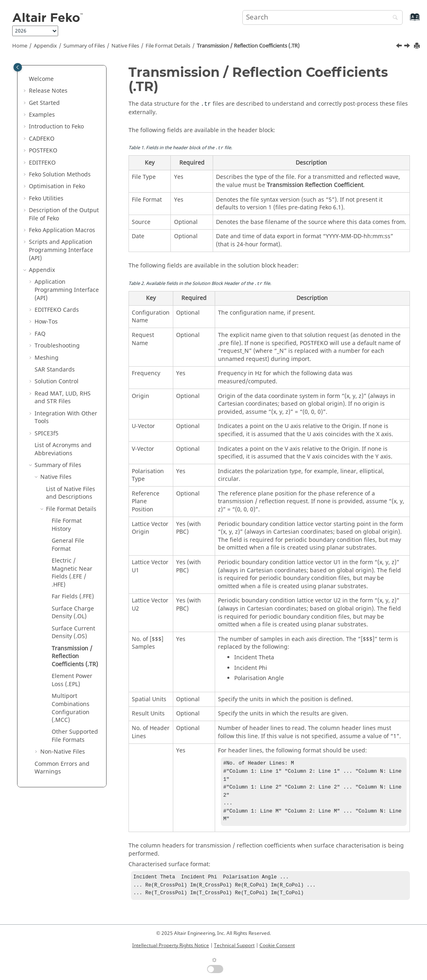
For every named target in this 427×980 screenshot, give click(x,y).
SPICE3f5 (47, 434)
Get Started (44, 103)
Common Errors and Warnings (62, 768)
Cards (57, 310)
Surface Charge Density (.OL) (73, 613)
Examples (42, 115)
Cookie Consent (277, 945)
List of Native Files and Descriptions (71, 493)
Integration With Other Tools (66, 418)
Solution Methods (60, 175)
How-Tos (46, 322)
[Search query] (322, 17)
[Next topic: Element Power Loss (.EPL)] (408, 47)
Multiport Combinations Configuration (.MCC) (71, 708)
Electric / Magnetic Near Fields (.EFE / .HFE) (72, 573)
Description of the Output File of (64, 214)
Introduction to (56, 127)
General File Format (68, 545)
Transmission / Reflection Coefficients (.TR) (248, 46)
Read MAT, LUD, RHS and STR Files (63, 398)
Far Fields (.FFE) (73, 596)
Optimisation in (57, 186)
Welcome (41, 79)
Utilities (46, 199)
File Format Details (168, 46)
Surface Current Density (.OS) (73, 633)
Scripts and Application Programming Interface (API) (61, 250)
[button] (26, 79)
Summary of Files (84, 46)
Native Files (125, 46)
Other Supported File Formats (75, 736)
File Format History (67, 525)
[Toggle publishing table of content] (18, 67)
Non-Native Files (63, 752)
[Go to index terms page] (406, 21)
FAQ (40, 334)
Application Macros (62, 230)
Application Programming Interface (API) (67, 290)
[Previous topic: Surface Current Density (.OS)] (400, 47)
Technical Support (234, 945)
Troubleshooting (57, 346)
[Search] (393, 18)
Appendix (45, 46)
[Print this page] (418, 46)
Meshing (47, 358)
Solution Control (57, 381)
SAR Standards (55, 370)
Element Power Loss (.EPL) (72, 680)
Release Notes (48, 91)
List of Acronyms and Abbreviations (63, 449)
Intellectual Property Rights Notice (171, 945)
